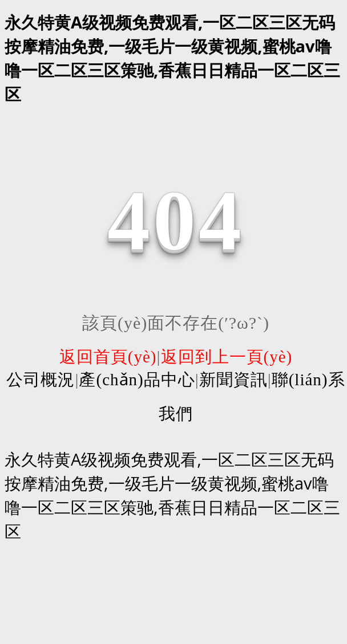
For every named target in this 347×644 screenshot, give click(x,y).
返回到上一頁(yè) (227, 357)
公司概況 (41, 380)
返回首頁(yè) (108, 357)
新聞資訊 (233, 380)
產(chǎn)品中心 (137, 380)
